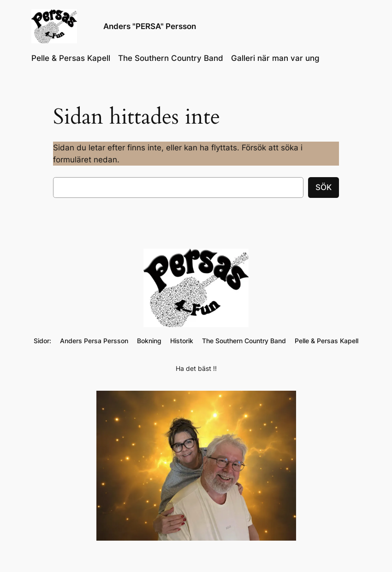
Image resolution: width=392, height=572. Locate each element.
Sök (324, 187)
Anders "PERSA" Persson (150, 26)
